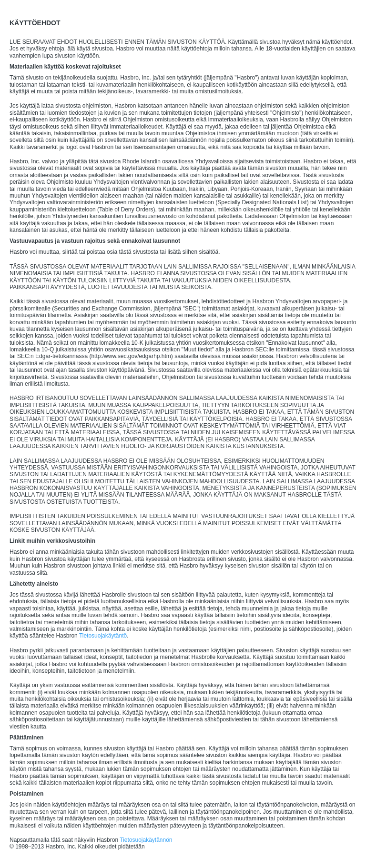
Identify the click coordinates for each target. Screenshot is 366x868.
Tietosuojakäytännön (146, 840)
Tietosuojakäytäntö (103, 636)
